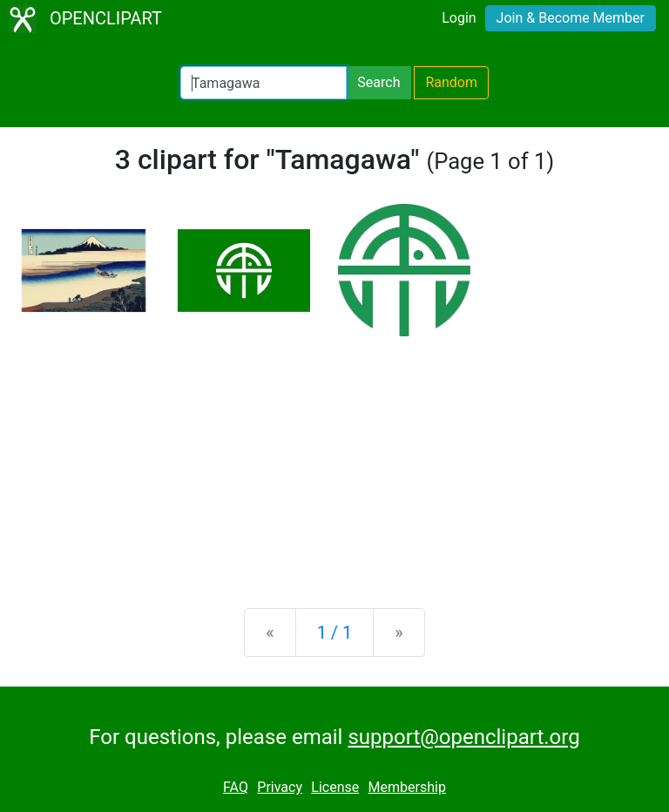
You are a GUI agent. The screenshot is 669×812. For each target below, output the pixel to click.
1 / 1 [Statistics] (335, 633)
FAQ (236, 787)
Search (378, 82)
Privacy (280, 787)
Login (459, 18)
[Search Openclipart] (264, 83)
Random (451, 82)
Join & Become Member (571, 18)
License (335, 787)
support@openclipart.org (463, 737)
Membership (407, 787)
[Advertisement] (334, 458)
